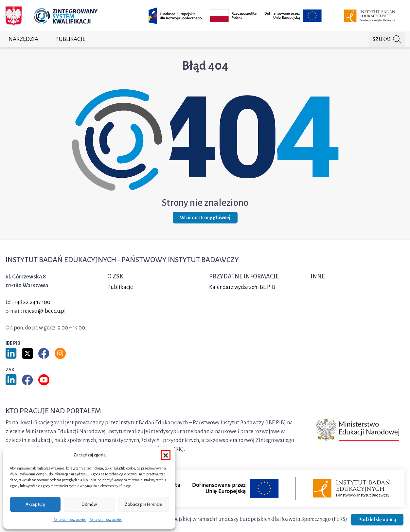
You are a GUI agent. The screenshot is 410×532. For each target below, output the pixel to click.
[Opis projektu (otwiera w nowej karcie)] (273, 16)
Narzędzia (23, 39)
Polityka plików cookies (70, 520)
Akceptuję (35, 504)
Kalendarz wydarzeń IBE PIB (242, 287)
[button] (166, 455)
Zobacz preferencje (143, 504)
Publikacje (70, 39)
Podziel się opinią (377, 520)
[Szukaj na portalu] (387, 39)
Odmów (89, 504)
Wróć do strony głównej (205, 218)
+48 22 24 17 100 (32, 302)
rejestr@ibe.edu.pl (44, 311)
